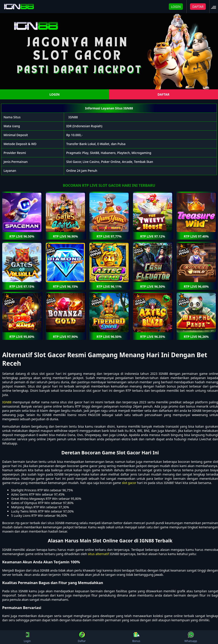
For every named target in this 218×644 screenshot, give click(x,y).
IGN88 (73, 117)
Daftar (82, 637)
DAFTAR (198, 7)
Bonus (136, 637)
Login (27, 637)
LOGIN (176, 7)
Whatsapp (191, 637)
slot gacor (129, 483)
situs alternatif (98, 554)
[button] (215, 7)
